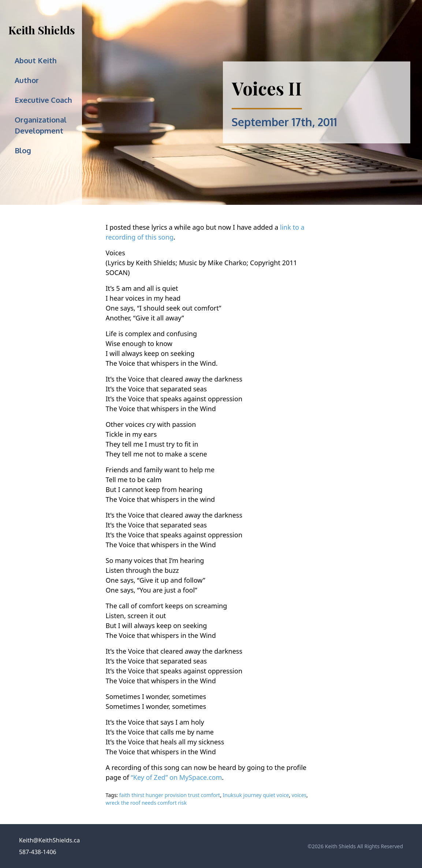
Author (27, 80)
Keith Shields (42, 30)
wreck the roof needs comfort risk (146, 803)
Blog (23, 150)
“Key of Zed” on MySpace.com (176, 777)
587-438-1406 (38, 852)
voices (299, 795)
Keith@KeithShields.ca (49, 840)
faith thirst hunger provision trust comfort (170, 795)
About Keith (36, 60)
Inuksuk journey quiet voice (256, 795)
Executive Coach (43, 100)
